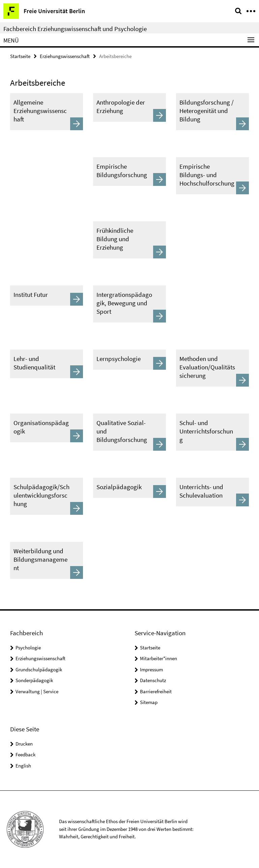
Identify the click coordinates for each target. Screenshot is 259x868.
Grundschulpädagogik (39, 669)
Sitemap (149, 702)
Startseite (20, 56)
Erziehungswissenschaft (65, 56)
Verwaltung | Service (37, 691)
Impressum (151, 669)
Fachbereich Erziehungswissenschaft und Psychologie (75, 29)
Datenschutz (153, 680)
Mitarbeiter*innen (159, 658)
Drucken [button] (24, 744)
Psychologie (28, 648)
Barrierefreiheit (156, 691)
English (23, 766)
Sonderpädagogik (34, 680)
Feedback (25, 754)
